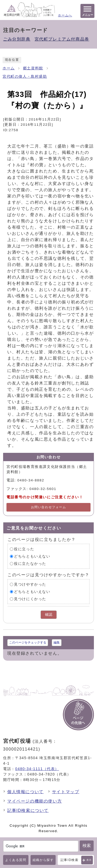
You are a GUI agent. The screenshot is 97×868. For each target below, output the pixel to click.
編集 (57, 642)
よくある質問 (16, 860)
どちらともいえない (32, 556)
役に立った (24, 549)
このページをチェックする (28, 642)
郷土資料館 (33, 68)
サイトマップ (66, 792)
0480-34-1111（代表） (37, 769)
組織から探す (43, 860)
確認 (49, 615)
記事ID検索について (28, 810)
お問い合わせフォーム (49, 507)
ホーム (9, 68)
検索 (87, 846)
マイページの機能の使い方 (35, 801)
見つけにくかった (30, 599)
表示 (89, 860)
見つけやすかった (30, 584)
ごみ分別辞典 (17, 39)
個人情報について (25, 792)
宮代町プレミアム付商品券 (62, 39)
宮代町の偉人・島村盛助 (25, 77)
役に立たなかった (30, 564)
